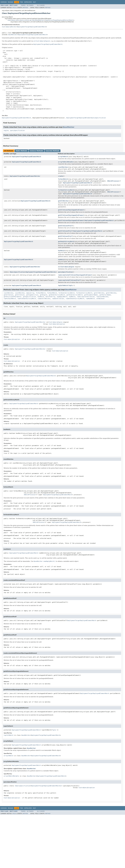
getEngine (44, 295)
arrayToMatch (63, 157)
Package (10, 2)
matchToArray (50, 297)
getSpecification (29, 297)
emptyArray (30, 293)
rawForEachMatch (10, 299)
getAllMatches (63, 201)
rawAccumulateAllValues (86, 297)
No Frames (30, 5)
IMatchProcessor (113, 181)
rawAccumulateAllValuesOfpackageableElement (75, 275)
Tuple (71, 285)
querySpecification (17, 131)
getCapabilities (32, 295)
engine (6, 131)
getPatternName (105, 295)
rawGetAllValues (58, 299)
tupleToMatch (63, 285)
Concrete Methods (53, 151)
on (59, 267)
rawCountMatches (102, 297)
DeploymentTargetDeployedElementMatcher (25, 176)
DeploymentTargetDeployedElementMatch (59, 20)
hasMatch (61, 251)
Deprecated (28, 2)
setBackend (100, 299)
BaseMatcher (13, 35)
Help (34, 2)
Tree (22, 2)
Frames (23, 5)
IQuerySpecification (17, 272)
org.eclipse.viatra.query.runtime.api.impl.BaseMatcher (26, 20)
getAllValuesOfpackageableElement (71, 210)
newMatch (61, 260)
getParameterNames (91, 295)
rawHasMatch (90, 299)
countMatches (63, 167)
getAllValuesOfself (65, 226)
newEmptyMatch (62, 297)
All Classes (41, 5)
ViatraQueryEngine (67, 267)
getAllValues (9, 295)
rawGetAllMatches (44, 299)
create (60, 176)
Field (14, 8)
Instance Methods (36, 151)
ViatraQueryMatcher (9, 27)
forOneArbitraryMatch (66, 190)
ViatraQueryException (57, 324)
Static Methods (21, 151)
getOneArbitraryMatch (66, 241)
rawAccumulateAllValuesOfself (69, 280)
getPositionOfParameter (13, 297)
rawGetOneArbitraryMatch (75, 299)
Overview (4, 2)
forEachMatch (63, 179)
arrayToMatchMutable (66, 162)
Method (25, 8)
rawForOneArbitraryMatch (27, 299)
